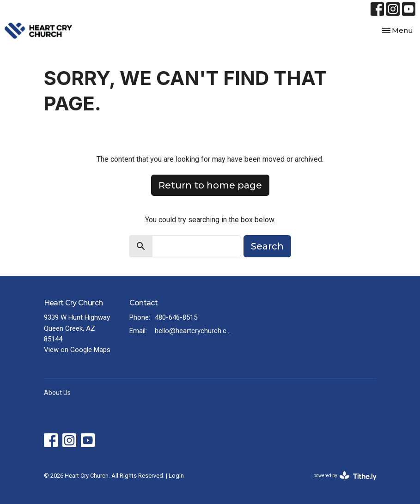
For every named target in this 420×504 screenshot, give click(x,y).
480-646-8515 (176, 317)
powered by (345, 476)
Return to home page (210, 185)
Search (267, 246)
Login (176, 476)
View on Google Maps (77, 350)
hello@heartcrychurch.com (195, 331)
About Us (57, 393)
